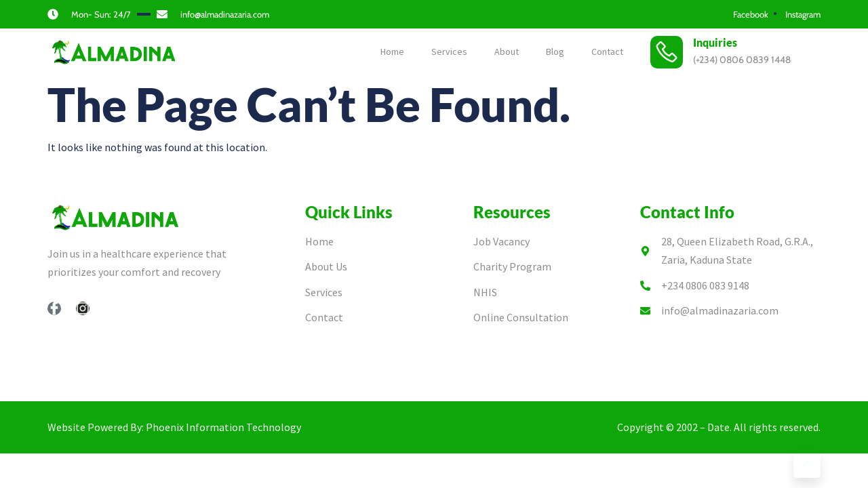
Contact (607, 52)
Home (392, 52)
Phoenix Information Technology (223, 427)
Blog (555, 52)
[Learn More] (807, 464)
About (507, 52)
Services (449, 52)
